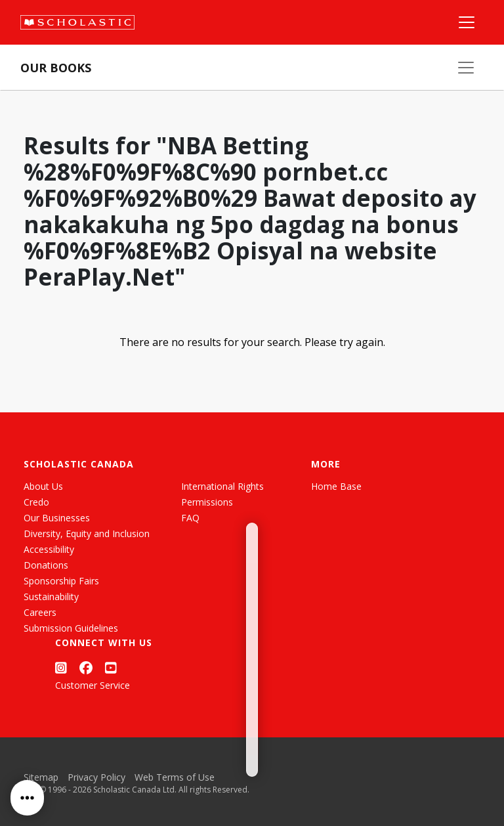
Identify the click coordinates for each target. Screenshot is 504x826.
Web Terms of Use (175, 777)
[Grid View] (41, 519)
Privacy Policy (96, 777)
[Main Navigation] (467, 22)
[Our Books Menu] (466, 68)
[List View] (64, 519)
